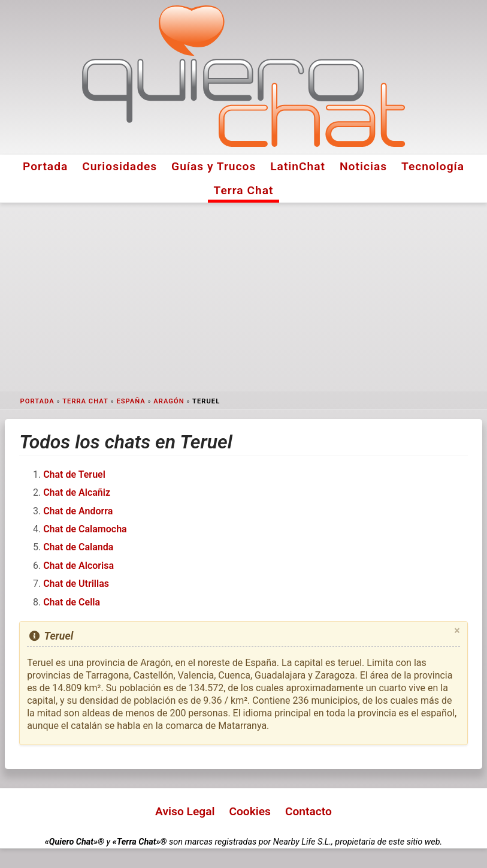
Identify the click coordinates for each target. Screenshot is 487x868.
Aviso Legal (185, 811)
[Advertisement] (243, 297)
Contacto (308, 811)
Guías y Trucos (214, 166)
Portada (45, 166)
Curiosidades (120, 166)
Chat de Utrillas (76, 584)
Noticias (363, 166)
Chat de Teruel (74, 474)
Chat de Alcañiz (77, 492)
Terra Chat (244, 190)
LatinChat (298, 166)
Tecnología (433, 166)
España (131, 401)
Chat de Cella (72, 602)
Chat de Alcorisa (78, 566)
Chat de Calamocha (85, 529)
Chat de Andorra (78, 511)
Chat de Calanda (78, 547)
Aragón (169, 401)
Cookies (250, 811)
